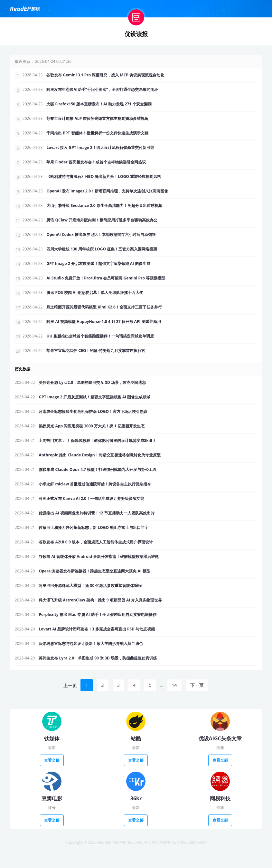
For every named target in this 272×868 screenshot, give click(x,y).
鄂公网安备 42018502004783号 (179, 861)
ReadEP (104, 861)
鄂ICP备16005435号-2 (132, 861)
